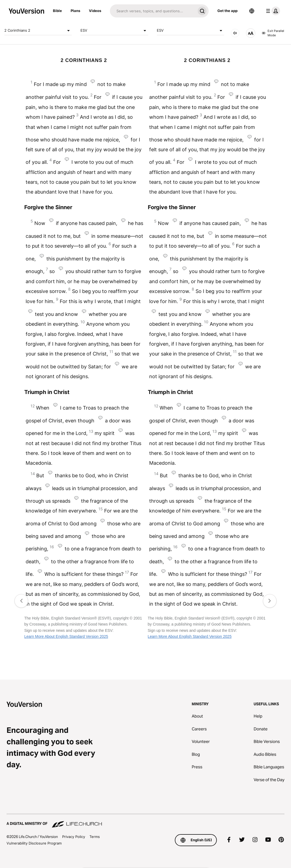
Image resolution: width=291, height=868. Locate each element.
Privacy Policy (74, 837)
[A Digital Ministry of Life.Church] (145, 821)
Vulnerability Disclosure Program (34, 843)
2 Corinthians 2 (38, 31)
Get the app (227, 11)
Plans (75, 11)
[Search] (153, 11)
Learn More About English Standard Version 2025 (66, 636)
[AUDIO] (235, 33)
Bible (57, 11)
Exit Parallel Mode (273, 33)
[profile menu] (272, 11)
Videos (95, 11)
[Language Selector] (252, 11)
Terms (95, 837)
